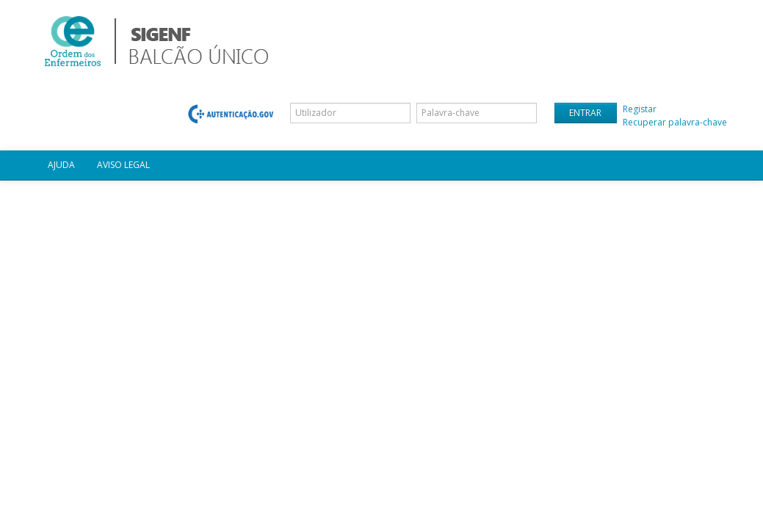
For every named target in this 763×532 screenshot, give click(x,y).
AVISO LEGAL (123, 165)
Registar (640, 109)
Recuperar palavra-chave (675, 122)
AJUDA (61, 165)
